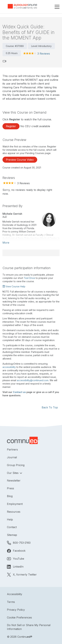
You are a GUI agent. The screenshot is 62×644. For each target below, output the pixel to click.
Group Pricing (16, 465)
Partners (12, 450)
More (6, 243)
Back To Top (50, 407)
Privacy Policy (16, 610)
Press (10, 488)
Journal (12, 457)
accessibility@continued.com (33, 380)
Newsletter (14, 481)
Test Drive (29, 278)
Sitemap (12, 535)
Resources (14, 512)
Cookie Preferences (19, 617)
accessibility (9, 367)
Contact (12, 527)
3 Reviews (44, 54)
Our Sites (13, 473)
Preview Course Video (20, 160)
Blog (10, 496)
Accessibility (15, 594)
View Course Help (14, 286)
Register (11, 126)
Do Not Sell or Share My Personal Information (29, 627)
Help (10, 519)
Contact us (19, 392)
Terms (11, 602)
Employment (15, 504)
